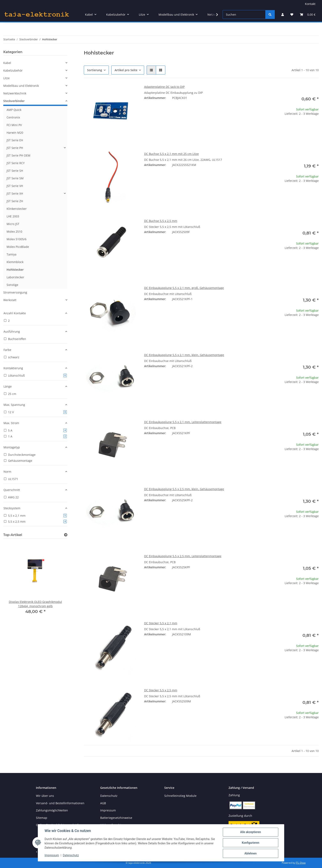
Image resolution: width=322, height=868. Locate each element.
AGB (103, 803)
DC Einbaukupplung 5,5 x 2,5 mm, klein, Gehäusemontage (184, 489)
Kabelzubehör (13, 70)
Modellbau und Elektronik (21, 86)
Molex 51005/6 (17, 239)
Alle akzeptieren (250, 832)
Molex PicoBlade (18, 247)
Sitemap (42, 818)
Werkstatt (10, 300)
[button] (283, 15)
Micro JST (13, 224)
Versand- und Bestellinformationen (60, 803)
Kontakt (310, 4)
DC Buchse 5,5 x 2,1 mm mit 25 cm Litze (171, 154)
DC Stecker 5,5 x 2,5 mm (161, 690)
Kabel (7, 63)
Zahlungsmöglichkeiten (52, 810)
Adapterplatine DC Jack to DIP (164, 87)
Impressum (52, 855)
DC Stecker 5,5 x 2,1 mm (161, 623)
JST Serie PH (15, 148)
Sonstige (12, 285)
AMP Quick (14, 110)
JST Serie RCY (16, 163)
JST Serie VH (15, 186)
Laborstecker (15, 277)
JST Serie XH (15, 193)
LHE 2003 (13, 216)
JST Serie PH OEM (18, 155)
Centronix (13, 117)
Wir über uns (45, 796)
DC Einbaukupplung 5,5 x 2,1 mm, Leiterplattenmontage (183, 422)
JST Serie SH (15, 171)
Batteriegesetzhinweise (116, 818)
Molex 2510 (14, 232)
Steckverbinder (14, 101)
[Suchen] (244, 15)
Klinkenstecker (17, 209)
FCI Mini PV (14, 125)
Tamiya (11, 254)
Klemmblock (15, 262)
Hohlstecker (15, 270)
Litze (6, 78)
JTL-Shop (301, 863)
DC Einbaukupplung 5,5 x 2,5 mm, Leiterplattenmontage (183, 556)
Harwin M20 (15, 133)
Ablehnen (250, 853)
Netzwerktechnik (15, 93)
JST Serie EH (15, 140)
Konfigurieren (250, 843)
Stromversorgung (15, 292)
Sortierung (95, 70)
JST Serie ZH (15, 201)
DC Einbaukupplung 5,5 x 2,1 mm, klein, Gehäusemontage (184, 355)
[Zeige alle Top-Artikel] (66, 535)
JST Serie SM (15, 178)
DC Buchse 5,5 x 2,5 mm (161, 221)
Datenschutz (71, 855)
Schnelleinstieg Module (180, 796)
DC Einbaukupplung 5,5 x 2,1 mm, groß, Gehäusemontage (184, 288)
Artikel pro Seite (126, 70)
